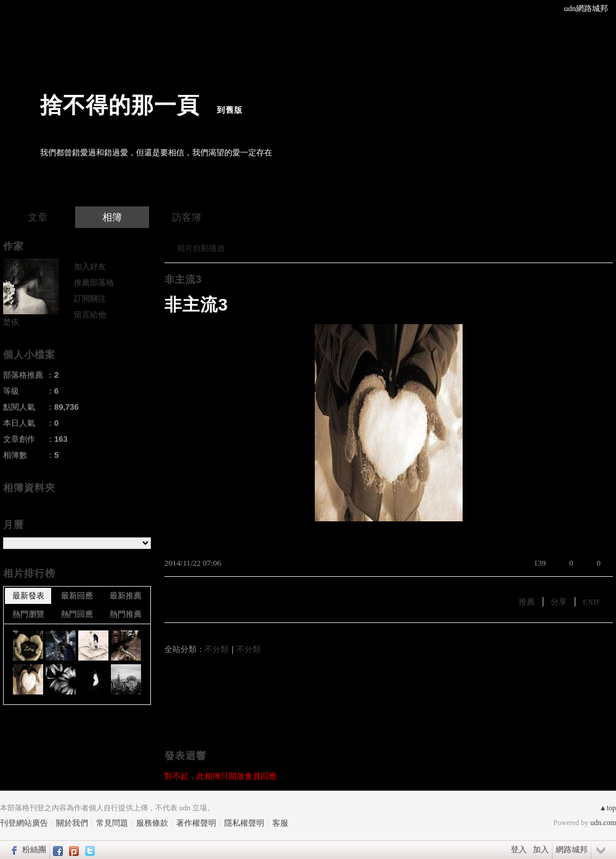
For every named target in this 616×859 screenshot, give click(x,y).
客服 (280, 823)
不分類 (217, 649)
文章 (38, 217)
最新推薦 (126, 596)
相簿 (112, 217)
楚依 (11, 322)
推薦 (527, 602)
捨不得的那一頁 (120, 105)
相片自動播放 (201, 248)
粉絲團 (34, 849)
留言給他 (90, 315)
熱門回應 (77, 614)
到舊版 (230, 110)
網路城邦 (572, 849)
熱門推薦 (126, 614)
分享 (559, 602)
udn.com (603, 823)
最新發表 (28, 596)
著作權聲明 (196, 823)
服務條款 (152, 823)
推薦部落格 (94, 283)
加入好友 (90, 267)
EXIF (592, 602)
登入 (519, 849)
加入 (541, 849)
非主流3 (183, 279)
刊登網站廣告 (24, 823)
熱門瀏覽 (28, 614)
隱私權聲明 (244, 823)
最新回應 (77, 596)
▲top (608, 808)
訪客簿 (187, 217)
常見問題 (112, 823)
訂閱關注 (90, 299)
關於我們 (72, 823)
